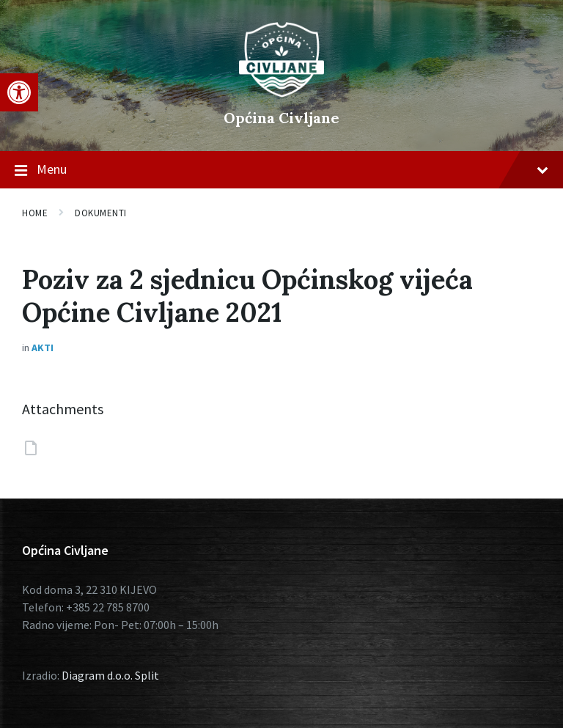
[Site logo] (281, 93)
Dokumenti (101, 213)
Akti (43, 348)
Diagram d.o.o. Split (110, 675)
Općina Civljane (281, 118)
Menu (281, 170)
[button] (19, 92)
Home (35, 213)
